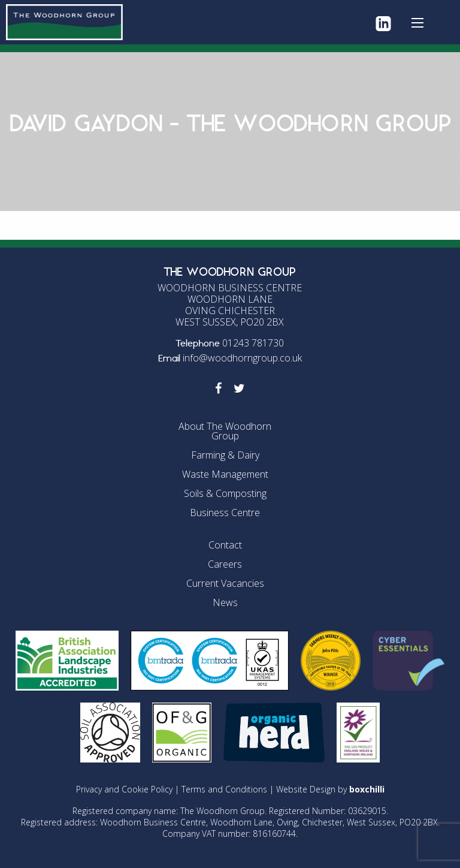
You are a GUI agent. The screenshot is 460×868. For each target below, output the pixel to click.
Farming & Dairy (225, 455)
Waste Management (225, 474)
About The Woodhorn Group (225, 431)
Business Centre (225, 513)
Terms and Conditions (224, 789)
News (225, 602)
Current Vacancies (225, 583)
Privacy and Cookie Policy (124, 789)
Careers (225, 564)
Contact (225, 545)
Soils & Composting (225, 493)
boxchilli (367, 789)
